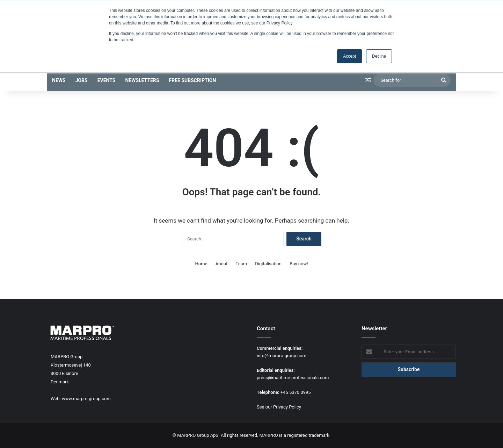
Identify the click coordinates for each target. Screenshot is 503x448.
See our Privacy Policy (279, 407)
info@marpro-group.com (282, 356)
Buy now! (299, 264)
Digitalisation (268, 264)
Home (201, 264)
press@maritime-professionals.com (293, 378)
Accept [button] (349, 56)
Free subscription (193, 80)
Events (107, 80)
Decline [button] (379, 56)
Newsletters (142, 80)
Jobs (82, 80)
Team (242, 264)
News (59, 80)
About (222, 264)
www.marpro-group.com (86, 399)
